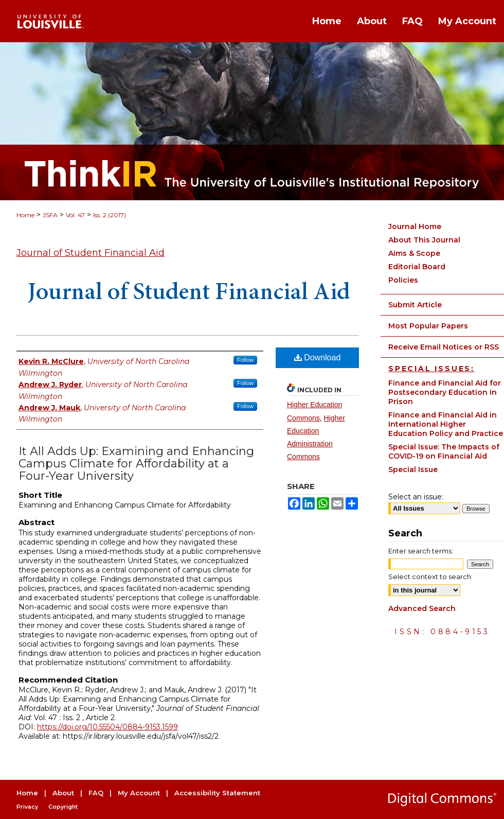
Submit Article (415, 305)
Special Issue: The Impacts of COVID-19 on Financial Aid (444, 451)
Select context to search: (430, 577)
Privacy (27, 807)
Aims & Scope (414, 253)
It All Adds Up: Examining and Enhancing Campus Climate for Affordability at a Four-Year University (136, 464)
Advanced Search (422, 608)
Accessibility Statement (217, 793)
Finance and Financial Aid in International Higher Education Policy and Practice (446, 424)
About (63, 793)
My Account (139, 793)
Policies (403, 280)
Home (25, 215)
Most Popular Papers (428, 326)
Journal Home (415, 226)
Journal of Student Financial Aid (91, 253)
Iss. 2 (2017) (110, 215)
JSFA (50, 215)
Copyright (63, 807)
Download (318, 358)
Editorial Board (417, 267)
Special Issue (413, 469)
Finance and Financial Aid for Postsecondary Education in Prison (445, 392)
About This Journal (424, 240)
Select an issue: (416, 497)
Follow (245, 360)
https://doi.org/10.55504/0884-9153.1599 (107, 727)
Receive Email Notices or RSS (444, 347)
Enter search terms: (421, 551)
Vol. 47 (75, 215)
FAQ (96, 793)
